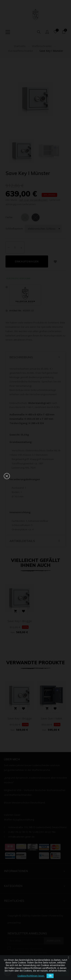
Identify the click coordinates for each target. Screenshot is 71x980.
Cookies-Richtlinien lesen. (31, 976)
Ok (50, 976)
